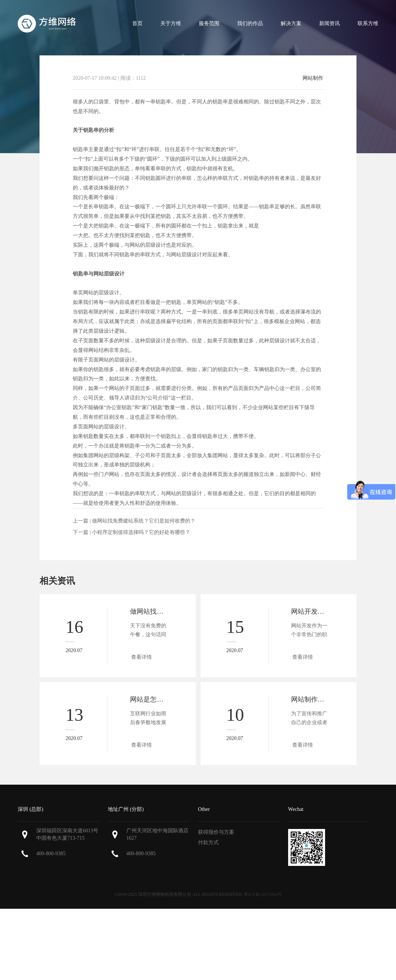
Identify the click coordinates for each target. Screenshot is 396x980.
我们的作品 (250, 23)
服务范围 (209, 23)
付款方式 (208, 842)
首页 (137, 23)
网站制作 (313, 78)
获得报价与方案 (216, 832)
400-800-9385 (51, 854)
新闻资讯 (330, 23)
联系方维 (368, 23)
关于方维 (171, 23)
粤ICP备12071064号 (263, 894)
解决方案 (291, 23)
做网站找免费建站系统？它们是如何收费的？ (144, 521)
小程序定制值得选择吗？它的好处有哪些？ (141, 532)
